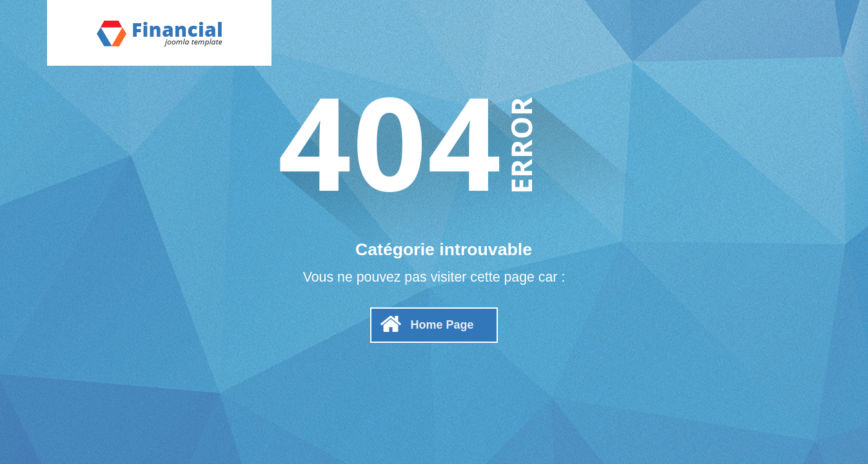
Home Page (442, 325)
